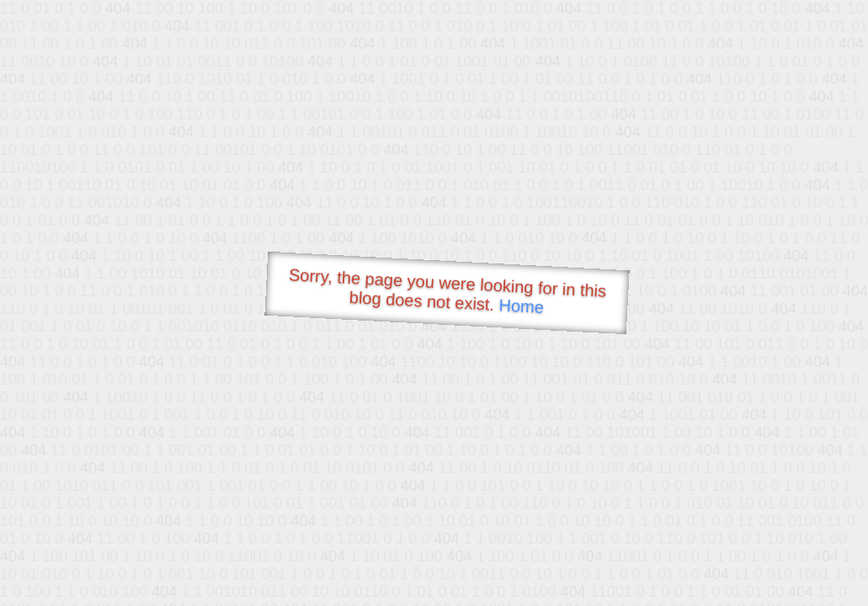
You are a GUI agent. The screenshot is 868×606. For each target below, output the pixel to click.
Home (521, 306)
